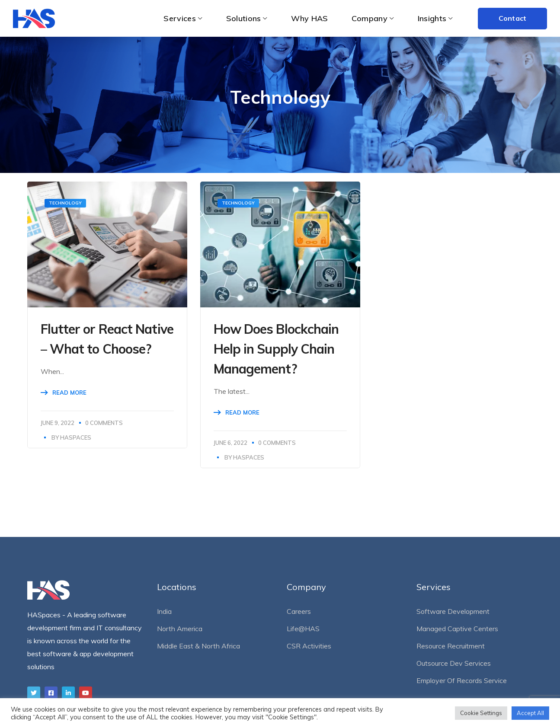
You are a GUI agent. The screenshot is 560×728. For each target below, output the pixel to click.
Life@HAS (303, 629)
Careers (299, 611)
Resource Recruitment (451, 646)
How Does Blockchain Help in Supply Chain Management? (276, 349)
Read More (69, 393)
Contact (512, 18)
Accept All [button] (530, 713)
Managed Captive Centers (457, 629)
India (164, 611)
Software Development (453, 611)
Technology (65, 203)
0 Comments (104, 423)
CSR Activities (309, 646)
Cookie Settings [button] (481, 713)
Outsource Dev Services (454, 663)
